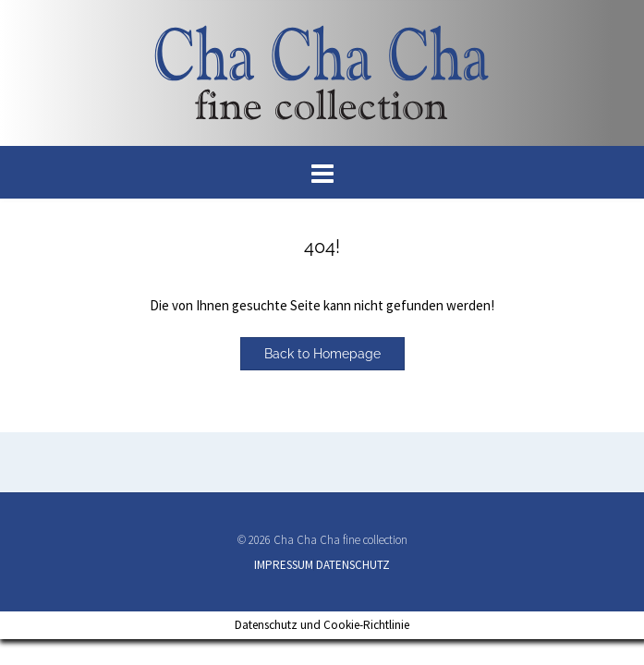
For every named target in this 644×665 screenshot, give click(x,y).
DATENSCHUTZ (353, 565)
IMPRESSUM (284, 565)
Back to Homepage (322, 354)
